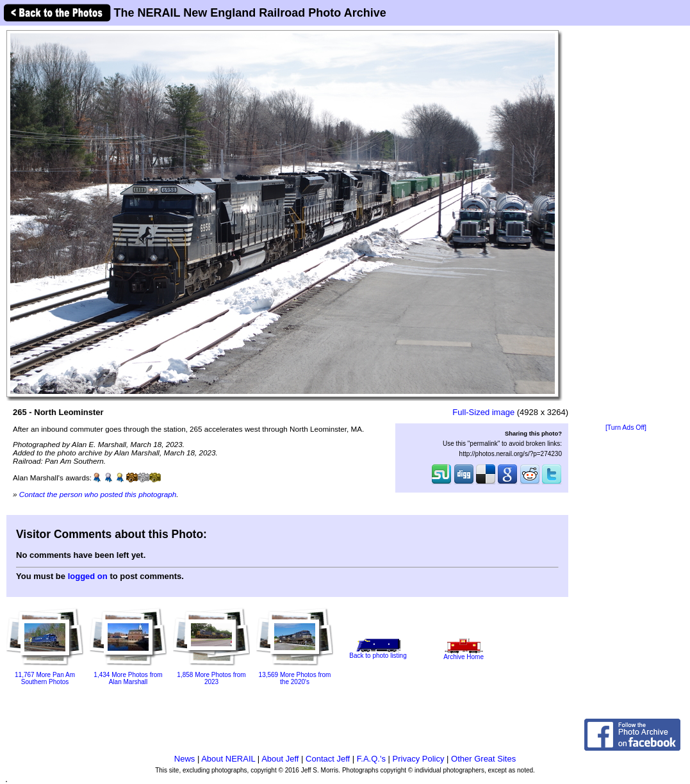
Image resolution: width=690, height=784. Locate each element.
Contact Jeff (328, 759)
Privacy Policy (419, 759)
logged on (88, 576)
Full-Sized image (483, 412)
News (185, 759)
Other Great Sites (483, 759)
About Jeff (280, 759)
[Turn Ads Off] (626, 428)
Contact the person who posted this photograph (98, 494)
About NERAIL (228, 759)
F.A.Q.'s (371, 759)
